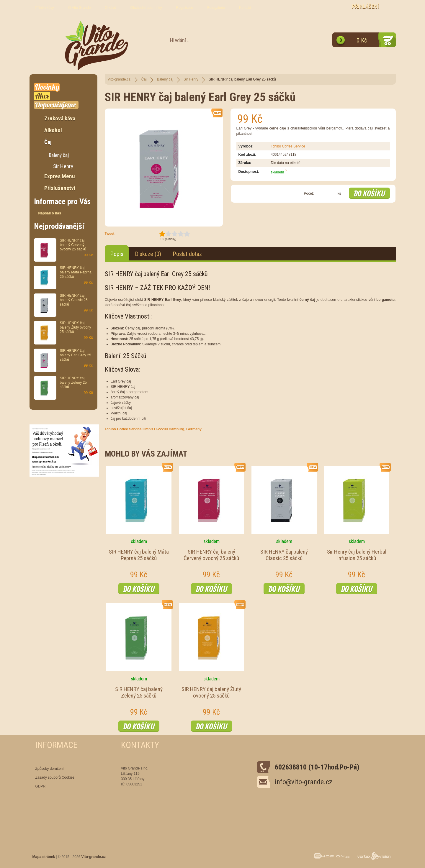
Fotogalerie (216, 8)
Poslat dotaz (187, 254)
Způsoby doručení (50, 769)
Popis (117, 254)
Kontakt (245, 8)
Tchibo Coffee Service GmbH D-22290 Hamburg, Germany (153, 429)
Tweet (110, 234)
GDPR (41, 786)
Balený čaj (165, 79)
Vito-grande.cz (119, 79)
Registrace (185, 8)
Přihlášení (366, 6)
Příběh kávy (45, 8)
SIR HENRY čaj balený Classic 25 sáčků (284, 555)
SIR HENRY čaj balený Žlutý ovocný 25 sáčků (211, 693)
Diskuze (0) (148, 254)
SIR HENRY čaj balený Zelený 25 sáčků (139, 693)
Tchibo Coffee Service (288, 146)
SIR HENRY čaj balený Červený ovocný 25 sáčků (211, 555)
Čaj (144, 79)
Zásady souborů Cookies (55, 777)
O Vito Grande (80, 8)
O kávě (110, 8)
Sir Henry (191, 79)
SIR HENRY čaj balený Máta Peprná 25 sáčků (139, 555)
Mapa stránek (44, 857)
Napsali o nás (50, 213)
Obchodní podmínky (146, 8)
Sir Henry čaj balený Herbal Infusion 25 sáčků (357, 555)
